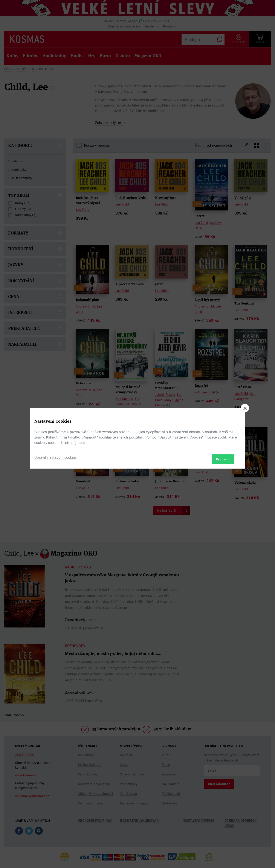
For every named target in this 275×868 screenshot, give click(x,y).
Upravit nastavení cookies (55, 457)
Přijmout (223, 459)
